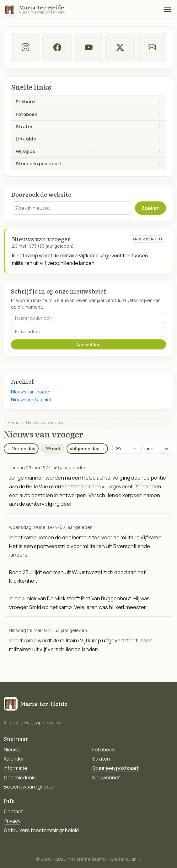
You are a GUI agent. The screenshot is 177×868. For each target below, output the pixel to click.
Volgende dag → (87, 449)
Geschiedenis (20, 777)
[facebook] (57, 48)
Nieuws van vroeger (32, 392)
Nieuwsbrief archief (31, 400)
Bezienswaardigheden (30, 787)
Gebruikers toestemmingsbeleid (41, 830)
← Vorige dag (21, 449)
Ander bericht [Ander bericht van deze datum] (148, 239)
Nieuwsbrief (106, 777)
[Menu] (167, 9)
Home (13, 423)
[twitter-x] (120, 48)
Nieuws (12, 750)
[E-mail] (151, 48)
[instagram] (26, 48)
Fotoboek (104, 750)
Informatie (16, 768)
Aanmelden (88, 345)
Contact (13, 811)
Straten (101, 759)
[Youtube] (88, 48)
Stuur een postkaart (115, 768)
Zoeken (150, 208)
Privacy (12, 821)
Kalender (14, 759)
